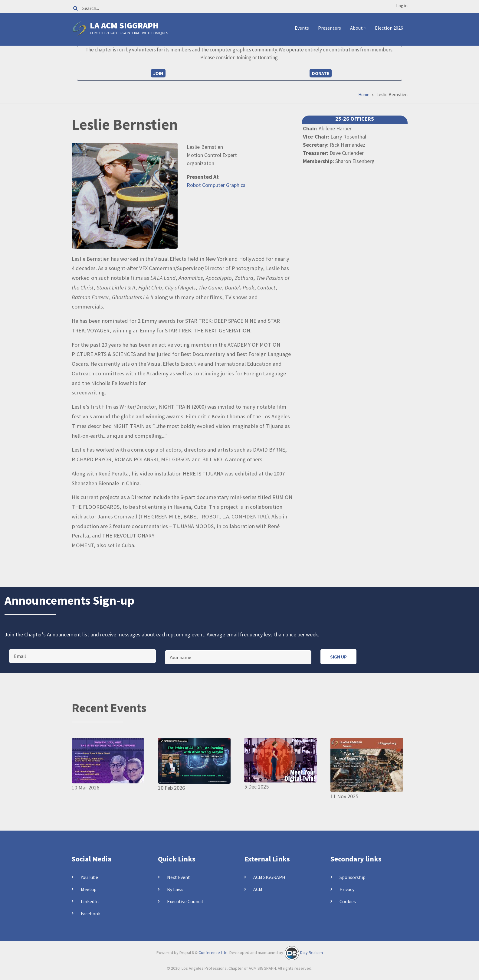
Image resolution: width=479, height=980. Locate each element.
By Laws (175, 889)
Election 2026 (389, 28)
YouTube (89, 877)
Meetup (89, 889)
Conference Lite (213, 952)
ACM (258, 889)
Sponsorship (353, 877)
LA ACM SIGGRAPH (124, 25)
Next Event (179, 877)
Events (302, 28)
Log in (402, 6)
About (359, 30)
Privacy (347, 889)
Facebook (91, 913)
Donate (321, 73)
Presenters (330, 28)
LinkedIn (90, 901)
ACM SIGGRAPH (269, 877)
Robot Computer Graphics (216, 185)
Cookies (348, 901)
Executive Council (185, 901)
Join (158, 73)
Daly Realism (312, 952)
